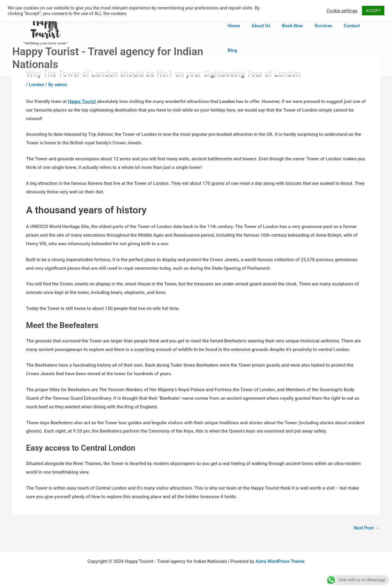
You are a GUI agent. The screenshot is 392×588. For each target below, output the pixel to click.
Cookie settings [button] (342, 11)
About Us (265, 38)
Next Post (366, 528)
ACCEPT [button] (373, 11)
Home (240, 38)
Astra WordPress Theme (280, 561)
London (37, 85)
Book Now (294, 38)
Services (322, 38)
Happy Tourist (82, 101)
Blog (370, 38)
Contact (349, 38)
